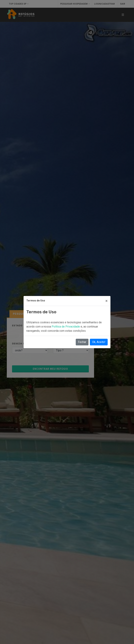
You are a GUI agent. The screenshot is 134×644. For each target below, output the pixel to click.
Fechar (82, 342)
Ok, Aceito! (99, 342)
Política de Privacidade (66, 327)
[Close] (107, 301)
